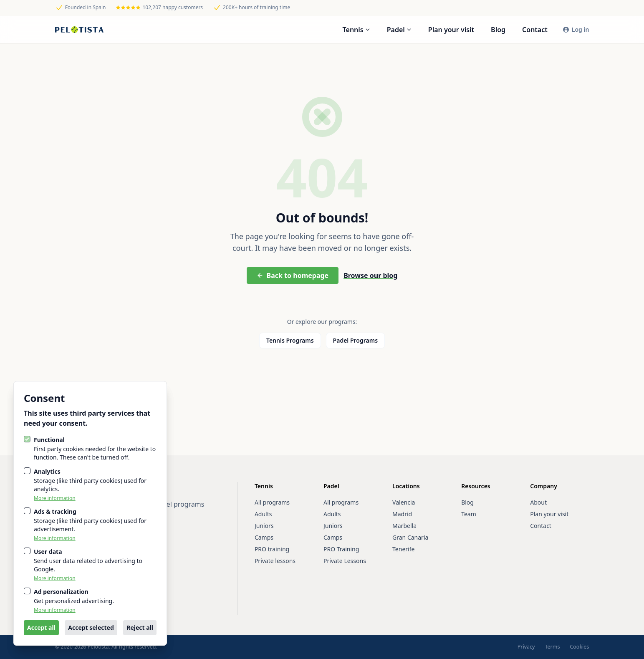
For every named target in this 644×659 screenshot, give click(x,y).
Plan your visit (451, 30)
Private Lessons (345, 561)
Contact (535, 30)
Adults (263, 514)
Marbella (404, 526)
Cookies (579, 647)
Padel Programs (356, 340)
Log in (576, 29)
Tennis (356, 30)
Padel (399, 30)
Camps (264, 537)
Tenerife (403, 549)
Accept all (41, 627)
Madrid (402, 514)
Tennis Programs (290, 340)
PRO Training (341, 549)
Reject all (140, 627)
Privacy (526, 647)
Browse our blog (370, 275)
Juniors (264, 526)
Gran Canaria (410, 537)
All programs (272, 502)
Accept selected (91, 627)
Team (469, 514)
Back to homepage (293, 275)
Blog (498, 30)
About (538, 502)
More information (55, 498)
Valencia (404, 502)
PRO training (272, 549)
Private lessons (275, 561)
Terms (552, 647)
